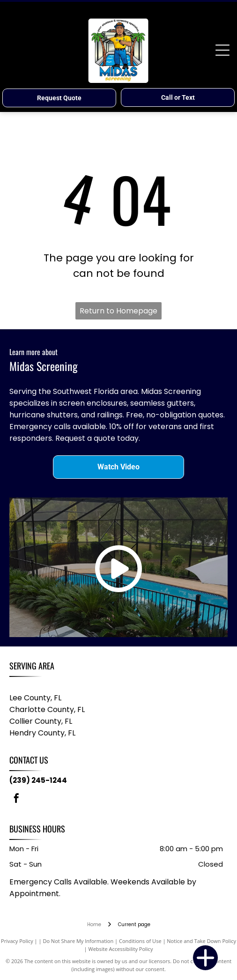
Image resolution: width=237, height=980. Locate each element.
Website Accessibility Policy (121, 949)
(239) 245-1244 (38, 780)
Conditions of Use (140, 941)
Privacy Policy (17, 941)
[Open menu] (222, 50)
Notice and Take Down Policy (201, 941)
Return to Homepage (118, 311)
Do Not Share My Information (78, 941)
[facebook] (16, 799)
